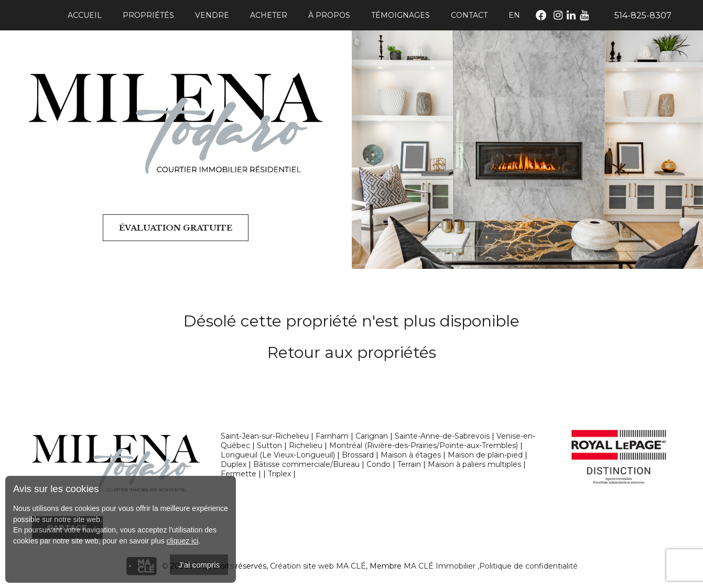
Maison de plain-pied (485, 455)
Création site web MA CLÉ (318, 566)
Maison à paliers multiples (474, 464)
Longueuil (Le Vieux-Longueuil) (278, 455)
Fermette (239, 474)
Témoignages (401, 15)
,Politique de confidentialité (528, 566)
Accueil (85, 15)
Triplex (279, 474)
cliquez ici (183, 541)
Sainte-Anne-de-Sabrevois (442, 436)
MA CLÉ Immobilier (440, 566)
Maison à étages (411, 455)
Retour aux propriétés (352, 352)
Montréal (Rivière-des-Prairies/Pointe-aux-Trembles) (424, 445)
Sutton (269, 445)
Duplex (234, 464)
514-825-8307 (643, 15)
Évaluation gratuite (176, 228)
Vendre (212, 15)
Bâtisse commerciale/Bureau (306, 464)
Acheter (269, 15)
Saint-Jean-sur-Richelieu (265, 436)
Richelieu (306, 445)
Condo (378, 464)
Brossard (358, 455)
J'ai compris (199, 565)
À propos (329, 15)
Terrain (409, 464)
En (514, 15)
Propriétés (148, 15)
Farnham (332, 436)
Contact (469, 15)
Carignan (372, 436)
